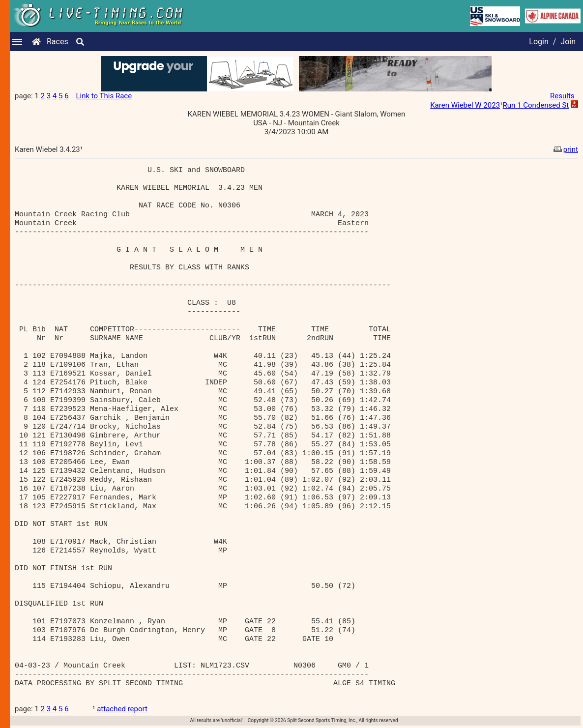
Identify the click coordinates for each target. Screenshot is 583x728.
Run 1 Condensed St (536, 105)
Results (562, 96)
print (565, 149)
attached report (122, 709)
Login (539, 42)
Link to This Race (104, 96)
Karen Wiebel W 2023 (465, 105)
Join (568, 42)
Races (58, 42)
